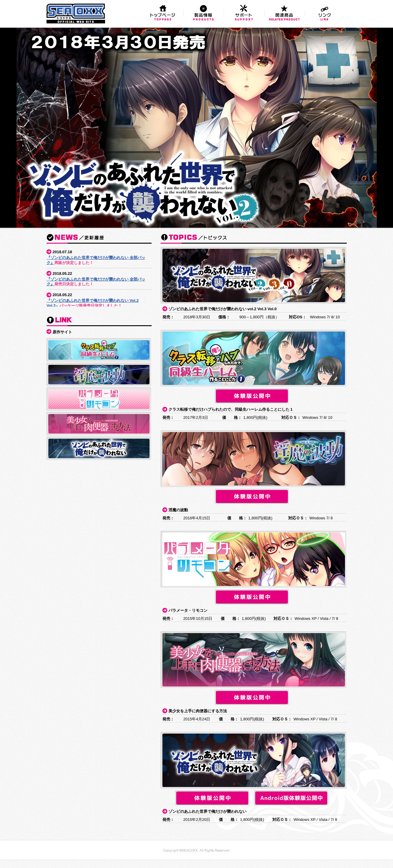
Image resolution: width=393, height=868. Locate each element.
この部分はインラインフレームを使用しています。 (99, 277)
